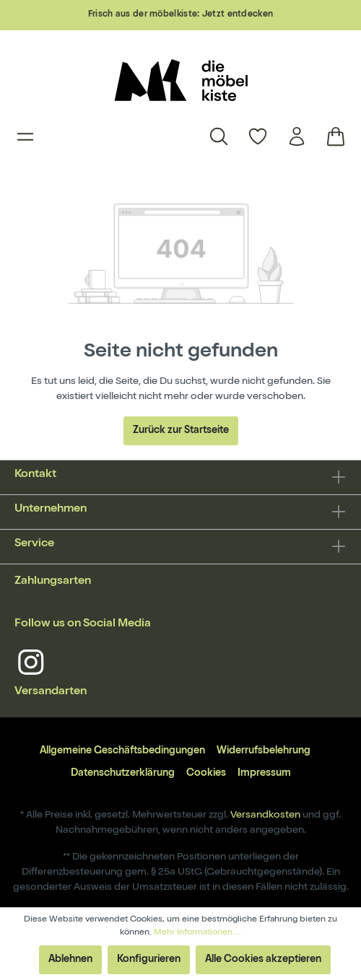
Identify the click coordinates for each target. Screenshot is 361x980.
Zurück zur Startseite (181, 431)
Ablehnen (70, 960)
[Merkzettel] (258, 136)
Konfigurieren (149, 960)
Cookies (206, 774)
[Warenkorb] (331, 136)
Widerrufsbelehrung (264, 751)
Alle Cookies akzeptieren (263, 960)
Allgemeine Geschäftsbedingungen (122, 751)
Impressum (264, 774)
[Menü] (25, 136)
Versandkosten (265, 815)
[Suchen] (219, 136)
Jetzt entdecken (238, 15)
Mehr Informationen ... (197, 933)
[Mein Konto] (297, 136)
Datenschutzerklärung (123, 774)
